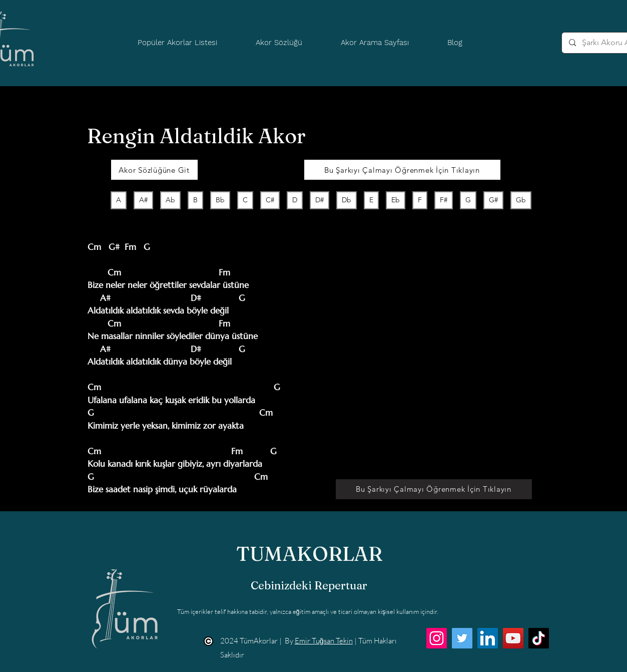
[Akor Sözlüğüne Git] (154, 170)
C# (270, 200)
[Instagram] (437, 638)
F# (443, 200)
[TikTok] (539, 638)
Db (346, 200)
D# (319, 200)
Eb (395, 200)
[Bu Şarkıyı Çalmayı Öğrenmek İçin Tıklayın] (402, 170)
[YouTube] (513, 638)
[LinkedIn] (488, 638)
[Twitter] (462, 638)
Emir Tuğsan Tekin (324, 641)
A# (143, 200)
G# (493, 200)
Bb (220, 200)
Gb (521, 200)
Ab (170, 200)
